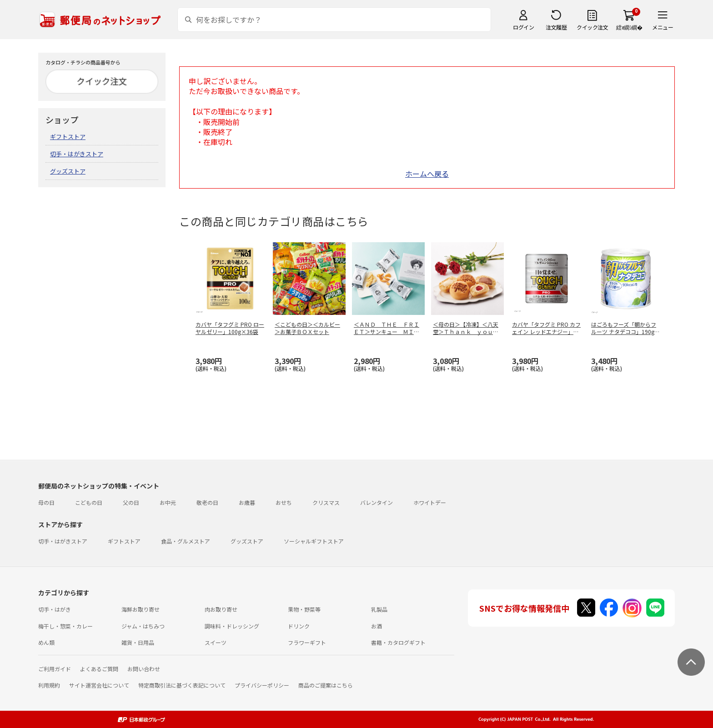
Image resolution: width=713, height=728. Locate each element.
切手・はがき (55, 609)
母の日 (46, 502)
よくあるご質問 (99, 669)
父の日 (131, 502)
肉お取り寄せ (221, 609)
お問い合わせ (144, 669)
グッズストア (68, 171)
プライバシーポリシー (262, 685)
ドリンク (299, 626)
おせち (284, 502)
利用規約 (49, 685)
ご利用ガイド (55, 669)
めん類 (46, 642)
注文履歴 (556, 27)
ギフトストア (68, 137)
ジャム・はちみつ (143, 626)
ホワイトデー (430, 502)
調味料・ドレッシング (232, 626)
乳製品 (379, 609)
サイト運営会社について (99, 685)
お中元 (168, 502)
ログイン (523, 27)
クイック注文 (592, 27)
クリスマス (326, 502)
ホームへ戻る (427, 174)
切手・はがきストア (77, 154)
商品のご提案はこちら (326, 685)
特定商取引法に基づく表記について (182, 685)
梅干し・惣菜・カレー (65, 626)
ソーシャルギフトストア (314, 541)
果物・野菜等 (304, 609)
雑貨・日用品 (138, 642)
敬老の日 (207, 502)
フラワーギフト (307, 642)
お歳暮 (247, 502)
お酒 (377, 626)
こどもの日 (89, 502)
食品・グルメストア (186, 541)
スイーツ (216, 642)
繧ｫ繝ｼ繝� (629, 27)
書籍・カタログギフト (398, 642)
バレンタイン (377, 502)
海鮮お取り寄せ (141, 609)
